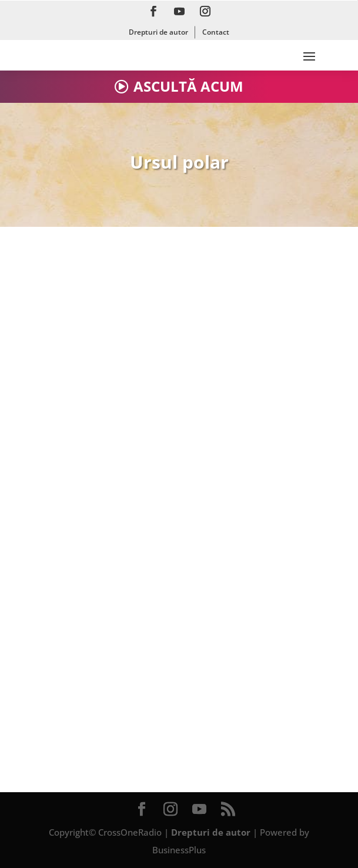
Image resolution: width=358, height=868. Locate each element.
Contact (216, 32)
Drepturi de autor (158, 32)
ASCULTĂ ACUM (188, 86)
